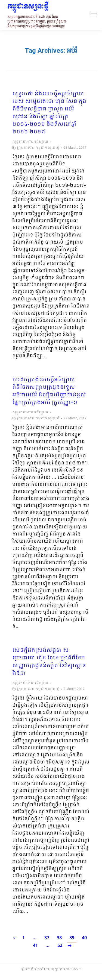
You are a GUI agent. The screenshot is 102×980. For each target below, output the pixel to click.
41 (35, 946)
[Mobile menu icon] (94, 15)
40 (84, 938)
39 (72, 938)
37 (47, 938)
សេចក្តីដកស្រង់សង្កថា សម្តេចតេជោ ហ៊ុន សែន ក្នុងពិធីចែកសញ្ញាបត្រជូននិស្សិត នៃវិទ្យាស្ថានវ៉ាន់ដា (49, 662)
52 (60, 946)
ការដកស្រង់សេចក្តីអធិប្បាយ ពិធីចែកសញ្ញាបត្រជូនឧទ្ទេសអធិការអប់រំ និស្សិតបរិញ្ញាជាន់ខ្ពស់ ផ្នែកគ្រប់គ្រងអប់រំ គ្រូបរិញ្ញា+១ (49, 391)
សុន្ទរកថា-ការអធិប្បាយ (30, 142)
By (36, 148)
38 (59, 938)
